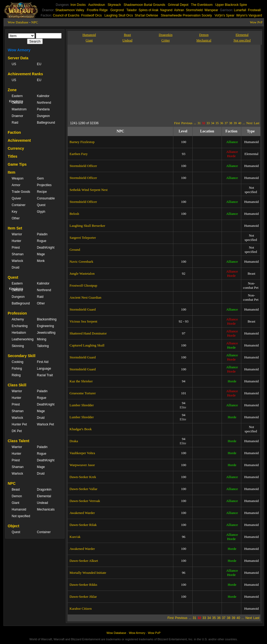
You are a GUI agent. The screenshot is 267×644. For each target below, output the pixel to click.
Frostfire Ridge (97, 10)
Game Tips (17, 164)
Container (19, 205)
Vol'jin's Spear (225, 15)
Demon (17, 496)
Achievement (19, 140)
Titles (12, 156)
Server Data (18, 58)
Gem (40, 178)
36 (222, 123)
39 (235, 123)
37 (226, 123)
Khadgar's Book (81, 429)
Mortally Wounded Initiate (88, 573)
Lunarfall (240, 10)
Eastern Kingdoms (16, 99)
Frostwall (254, 10)
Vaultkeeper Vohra (82, 453)
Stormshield (194, 10)
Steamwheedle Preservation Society (186, 15)
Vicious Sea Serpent (83, 321)
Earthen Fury (79, 154)
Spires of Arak (148, 10)
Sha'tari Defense (146, 15)
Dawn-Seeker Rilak (83, 525)
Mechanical (204, 40)
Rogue (42, 241)
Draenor (17, 116)
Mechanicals (46, 509)
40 (240, 123)
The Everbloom (202, 5)
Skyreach (114, 5)
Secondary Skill (21, 356)
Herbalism (19, 333)
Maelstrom (19, 109)
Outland (17, 103)
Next (249, 123)
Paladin (42, 234)
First (177, 123)
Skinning (18, 346)
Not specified (21, 516)
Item (12, 172)
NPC (35, 22)
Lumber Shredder (82, 405)
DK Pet (17, 431)
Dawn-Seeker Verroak (85, 501)
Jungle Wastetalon (82, 273)
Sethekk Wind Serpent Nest (89, 190)
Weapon (18, 178)
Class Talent (18, 441)
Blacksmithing (47, 319)
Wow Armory (19, 50)
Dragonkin (44, 490)
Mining (42, 339)
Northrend (44, 103)
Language (44, 369)
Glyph (41, 212)
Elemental (44, 496)
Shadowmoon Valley (70, 10)
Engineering (45, 326)
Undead (42, 503)
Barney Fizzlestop (82, 142)
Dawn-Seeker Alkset (84, 561)
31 (199, 123)
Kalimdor (43, 96)
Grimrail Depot (178, 5)
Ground (75, 250)
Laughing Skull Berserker (87, 226)
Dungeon (43, 116)
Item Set (15, 228)
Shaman (18, 254)
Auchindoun (96, 5)
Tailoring (43, 346)
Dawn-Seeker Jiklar (83, 597)
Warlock (17, 261)
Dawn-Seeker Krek (83, 477)
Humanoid (19, 509)
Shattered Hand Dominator (88, 333)
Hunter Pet (19, 424)
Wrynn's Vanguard (249, 15)
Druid (16, 267)
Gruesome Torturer (83, 393)
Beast (16, 490)
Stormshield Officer (83, 166)
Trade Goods (21, 192)
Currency (16, 148)
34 (213, 123)
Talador (132, 10)
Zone (12, 90)
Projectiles (44, 185)
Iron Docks (78, 5)
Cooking (18, 362)
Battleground (46, 123)
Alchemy (18, 319)
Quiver (16, 198)
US (14, 64)
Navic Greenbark (81, 262)
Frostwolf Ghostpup (83, 285)
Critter (165, 40)
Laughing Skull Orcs (119, 15)
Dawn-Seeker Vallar (83, 489)
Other (16, 218)
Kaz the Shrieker (81, 381)
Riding (16, 375)
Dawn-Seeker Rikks (83, 585)
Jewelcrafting (46, 333)
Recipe (42, 192)
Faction (14, 132)
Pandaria (43, 109)
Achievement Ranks (25, 74)
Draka (74, 441)
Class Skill (17, 385)
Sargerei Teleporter (83, 238)
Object (14, 526)
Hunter (16, 241)
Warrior (17, 234)
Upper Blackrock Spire (231, 5)
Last (257, 123)
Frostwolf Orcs (91, 15)
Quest (41, 205)
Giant (16, 503)
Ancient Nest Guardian (85, 297)
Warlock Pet (45, 424)
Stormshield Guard (83, 309)
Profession (17, 313)
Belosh (74, 214)
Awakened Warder (82, 513)
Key (14, 212)
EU (39, 64)
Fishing (17, 369)
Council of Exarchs (66, 15)
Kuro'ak (75, 537)
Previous (187, 123)
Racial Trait (45, 375)
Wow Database (18, 22)
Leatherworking (22, 339)
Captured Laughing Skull (87, 345)
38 (231, 123)
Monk (41, 261)
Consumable (46, 198)
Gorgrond (117, 10)
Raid (15, 123)
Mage (41, 254)
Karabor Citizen (81, 609)
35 (217, 123)
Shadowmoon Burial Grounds (145, 5)
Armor (16, 185)
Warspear (211, 10)
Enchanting (20, 326)
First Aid (43, 362)
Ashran (179, 10)
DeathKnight (46, 248)
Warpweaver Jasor (82, 465)
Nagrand (166, 10)
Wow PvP (256, 22)
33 (208, 123)
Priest (16, 248)
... (195, 123)
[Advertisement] (119, 82)
